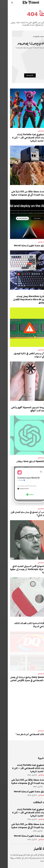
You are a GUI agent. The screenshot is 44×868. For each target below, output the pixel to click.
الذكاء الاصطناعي (36, 131)
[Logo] (23, 3)
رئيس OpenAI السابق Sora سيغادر (25, 461)
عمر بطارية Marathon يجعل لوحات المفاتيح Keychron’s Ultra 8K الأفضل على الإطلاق (24, 299)
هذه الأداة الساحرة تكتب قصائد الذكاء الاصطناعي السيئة (24, 625)
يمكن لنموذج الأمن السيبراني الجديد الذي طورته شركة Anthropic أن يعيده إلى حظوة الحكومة (22, 569)
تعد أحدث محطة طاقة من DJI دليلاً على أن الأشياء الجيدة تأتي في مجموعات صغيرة (23, 193)
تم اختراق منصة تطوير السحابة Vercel (24, 245)
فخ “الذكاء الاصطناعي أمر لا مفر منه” (25, 734)
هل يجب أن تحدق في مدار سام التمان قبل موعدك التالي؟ (22, 514)
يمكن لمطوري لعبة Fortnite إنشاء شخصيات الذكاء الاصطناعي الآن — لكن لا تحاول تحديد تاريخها (23, 138)
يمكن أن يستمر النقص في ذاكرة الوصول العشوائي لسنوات (24, 355)
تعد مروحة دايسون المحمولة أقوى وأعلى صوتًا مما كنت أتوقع (23, 409)
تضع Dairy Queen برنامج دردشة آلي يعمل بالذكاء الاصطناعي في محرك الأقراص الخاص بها (22, 680)
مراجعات (38, 188)
